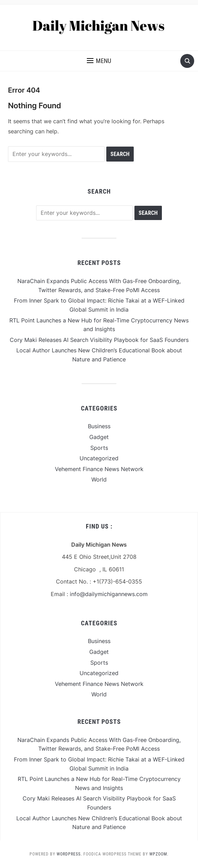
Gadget (99, 437)
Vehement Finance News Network (99, 469)
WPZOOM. (159, 854)
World (99, 479)
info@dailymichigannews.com (109, 594)
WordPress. (69, 854)
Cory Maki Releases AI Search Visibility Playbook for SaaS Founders (99, 340)
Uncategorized (99, 458)
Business (99, 426)
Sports (99, 448)
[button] (99, 61)
